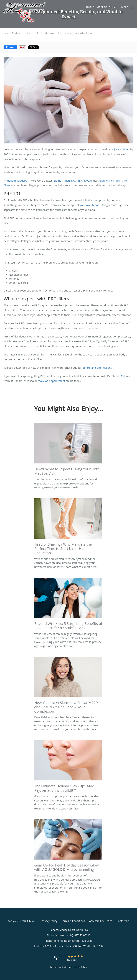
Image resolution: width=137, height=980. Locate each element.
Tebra (84, 967)
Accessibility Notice (101, 921)
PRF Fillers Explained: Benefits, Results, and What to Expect (65, 33)
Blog (28, 33)
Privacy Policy (49, 921)
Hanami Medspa (12, 33)
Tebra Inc (32, 921)
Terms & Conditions (73, 921)
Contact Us (123, 921)
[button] (131, 7)
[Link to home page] (57, 12)
